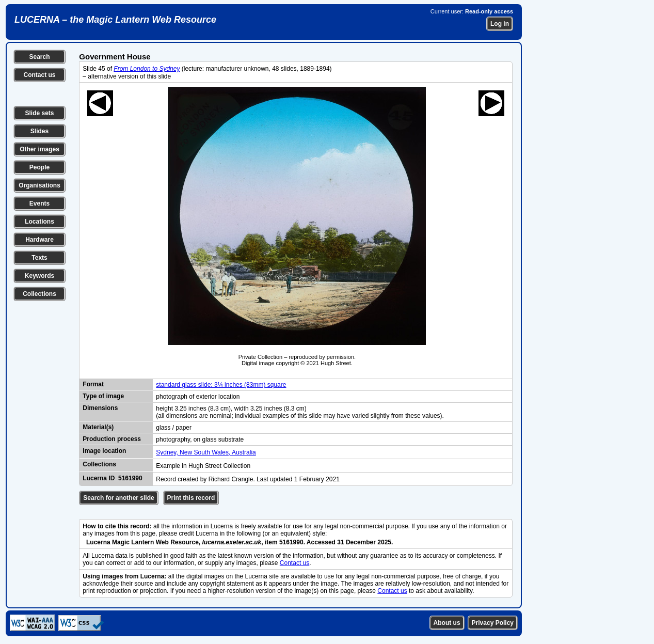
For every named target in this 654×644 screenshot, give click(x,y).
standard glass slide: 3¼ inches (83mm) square (221, 385)
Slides (39, 131)
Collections (39, 294)
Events (39, 203)
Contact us (39, 75)
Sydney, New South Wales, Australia (206, 452)
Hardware (39, 240)
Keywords (39, 276)
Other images (39, 149)
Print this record (191, 498)
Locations (39, 222)
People (39, 167)
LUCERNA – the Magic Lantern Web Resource (115, 20)
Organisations (39, 185)
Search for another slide (118, 498)
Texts (39, 258)
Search (39, 57)
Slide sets (39, 113)
